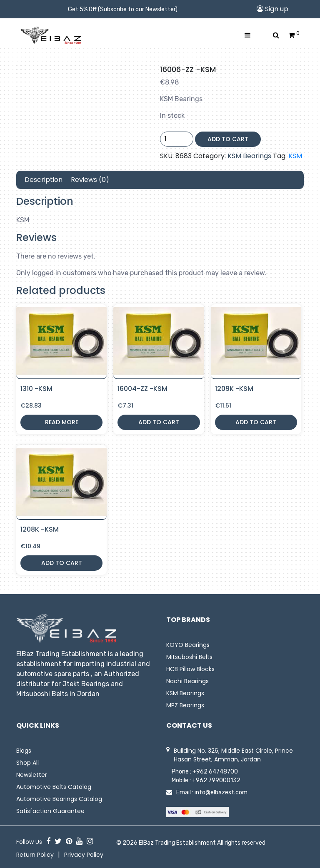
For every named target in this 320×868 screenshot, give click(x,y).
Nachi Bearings (187, 681)
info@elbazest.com (221, 792)
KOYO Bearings (188, 645)
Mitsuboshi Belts (189, 657)
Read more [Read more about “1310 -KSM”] (62, 422)
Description (44, 180)
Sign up (272, 9)
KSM (295, 156)
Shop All (27, 763)
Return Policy (35, 855)
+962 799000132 (216, 780)
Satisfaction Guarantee (50, 811)
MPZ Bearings (185, 705)
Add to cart (228, 139)
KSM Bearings (249, 156)
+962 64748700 (215, 772)
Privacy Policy (84, 855)
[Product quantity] (177, 139)
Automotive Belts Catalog (54, 787)
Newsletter (32, 775)
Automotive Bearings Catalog (59, 799)
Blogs (24, 751)
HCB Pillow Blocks (190, 669)
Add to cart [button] (159, 422)
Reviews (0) (90, 180)
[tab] (44, 180)
